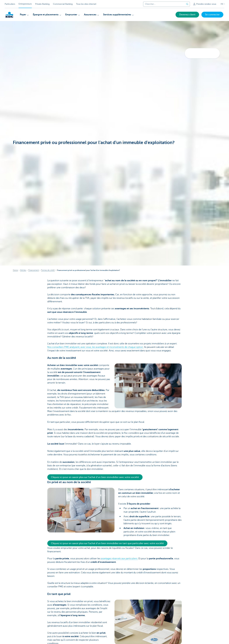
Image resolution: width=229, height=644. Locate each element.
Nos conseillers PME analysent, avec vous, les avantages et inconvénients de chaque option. (95, 347)
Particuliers (10, 4)
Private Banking (42, 4)
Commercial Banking (63, 4)
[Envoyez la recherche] (187, 4)
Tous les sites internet (86, 4)
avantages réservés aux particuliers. (119, 559)
